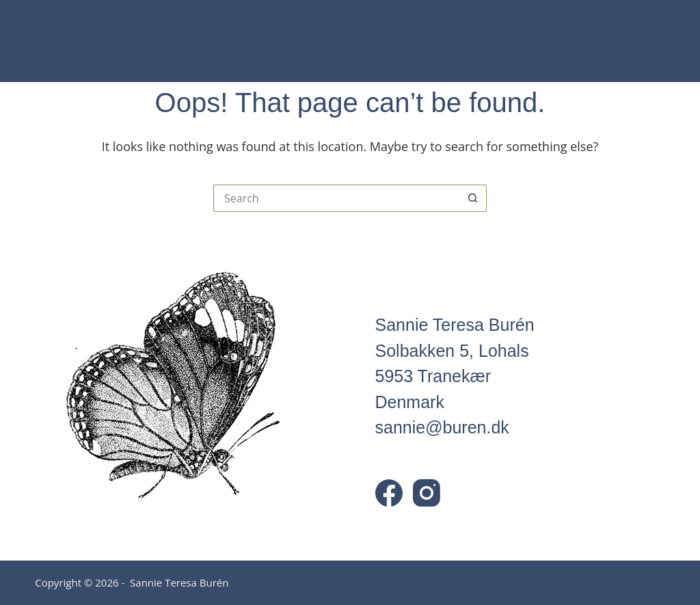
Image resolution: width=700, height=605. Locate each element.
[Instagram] (427, 493)
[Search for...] (336, 198)
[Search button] (473, 198)
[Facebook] (389, 493)
